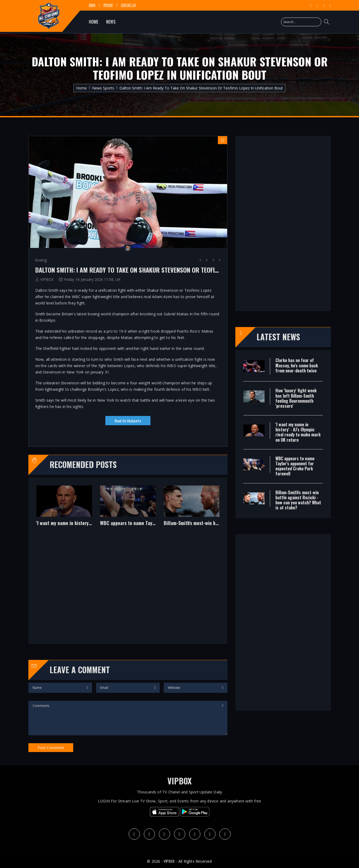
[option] (64, 510)
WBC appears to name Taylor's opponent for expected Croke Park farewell (128, 523)
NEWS (111, 22)
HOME (94, 22)
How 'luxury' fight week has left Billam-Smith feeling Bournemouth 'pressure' (296, 398)
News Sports (103, 88)
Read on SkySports (128, 421)
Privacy (108, 5)
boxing (41, 260)
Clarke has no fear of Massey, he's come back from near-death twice (297, 365)
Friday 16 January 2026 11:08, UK (92, 279)
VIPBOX (47, 279)
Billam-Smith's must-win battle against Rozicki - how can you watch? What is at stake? (192, 523)
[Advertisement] (128, 589)
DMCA (92, 5)
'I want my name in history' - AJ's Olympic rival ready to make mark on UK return (64, 523)
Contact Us (128, 5)
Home (81, 88)
